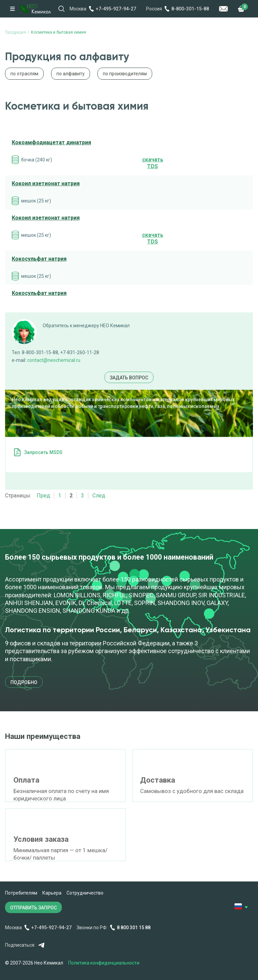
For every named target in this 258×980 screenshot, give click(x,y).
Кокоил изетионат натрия (46, 183)
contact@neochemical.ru (54, 360)
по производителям (125, 74)
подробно (24, 682)
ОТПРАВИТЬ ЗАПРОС (33, 908)
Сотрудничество (85, 893)
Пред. (44, 496)
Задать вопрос (129, 378)
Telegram (41, 945)
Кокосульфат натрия (39, 259)
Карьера (52, 893)
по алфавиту (71, 74)
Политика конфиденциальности (104, 963)
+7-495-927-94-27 (116, 9)
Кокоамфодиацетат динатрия (51, 142)
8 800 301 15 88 (134, 928)
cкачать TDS (153, 163)
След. (99, 496)
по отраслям (24, 74)
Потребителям (21, 893)
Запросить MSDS (43, 452)
